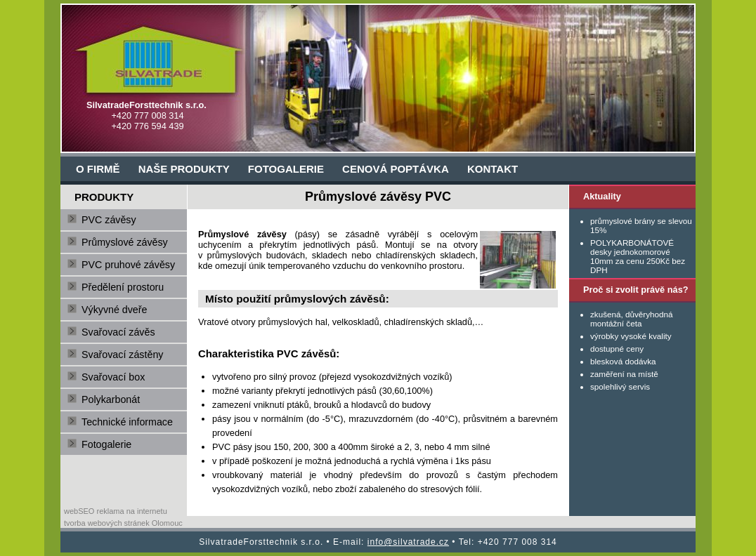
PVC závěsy (109, 220)
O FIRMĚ (98, 169)
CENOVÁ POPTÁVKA (396, 169)
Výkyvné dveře (114, 310)
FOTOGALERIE (286, 169)
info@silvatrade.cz (408, 542)
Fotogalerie (106, 444)
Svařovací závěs (118, 332)
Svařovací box (113, 377)
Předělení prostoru (123, 287)
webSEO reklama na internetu (116, 511)
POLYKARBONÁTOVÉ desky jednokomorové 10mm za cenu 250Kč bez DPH (638, 256)
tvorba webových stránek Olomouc (123, 523)
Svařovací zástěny (122, 355)
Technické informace (127, 422)
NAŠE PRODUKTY (184, 169)
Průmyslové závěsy (125, 242)
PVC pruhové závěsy (128, 265)
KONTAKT (493, 169)
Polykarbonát (111, 399)
